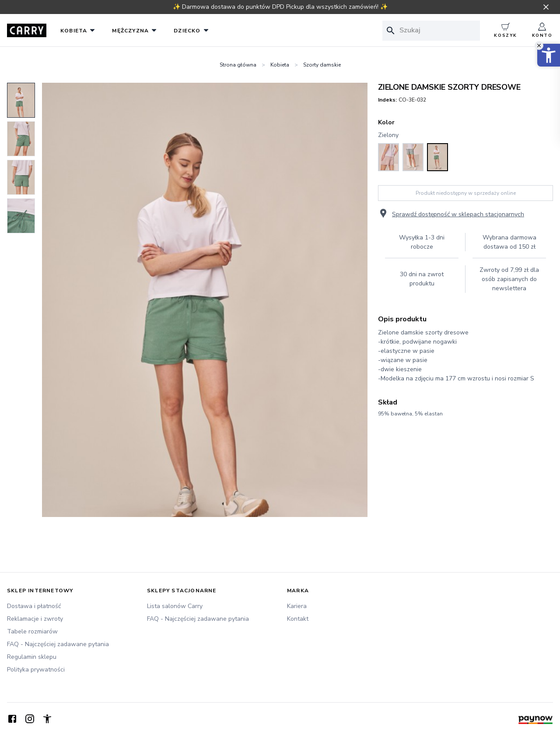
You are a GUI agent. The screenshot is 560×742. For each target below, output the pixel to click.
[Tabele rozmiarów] (70, 631)
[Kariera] (350, 606)
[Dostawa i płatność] (70, 606)
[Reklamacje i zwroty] (70, 619)
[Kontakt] (350, 619)
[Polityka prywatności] (70, 670)
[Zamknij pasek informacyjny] (546, 7)
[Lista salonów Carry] (210, 606)
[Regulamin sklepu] (70, 657)
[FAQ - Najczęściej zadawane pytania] (70, 644)
